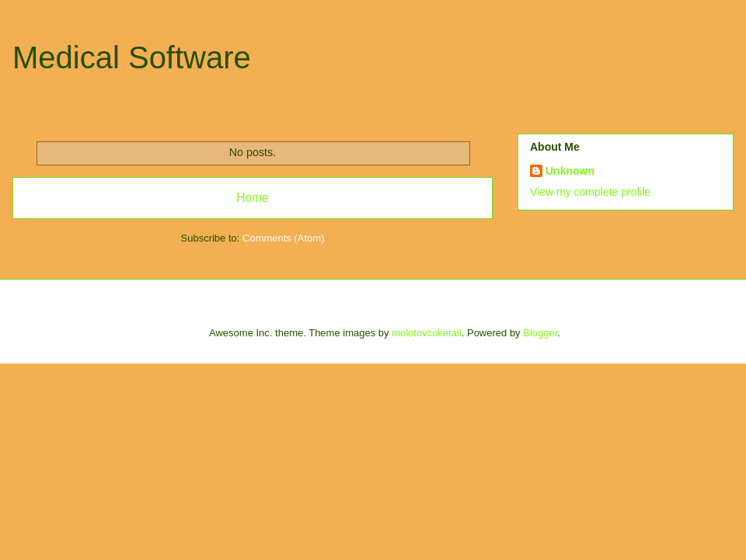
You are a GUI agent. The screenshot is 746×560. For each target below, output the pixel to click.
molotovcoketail (427, 333)
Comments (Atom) (283, 238)
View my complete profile (590, 192)
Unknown (570, 171)
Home (253, 198)
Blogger (540, 333)
